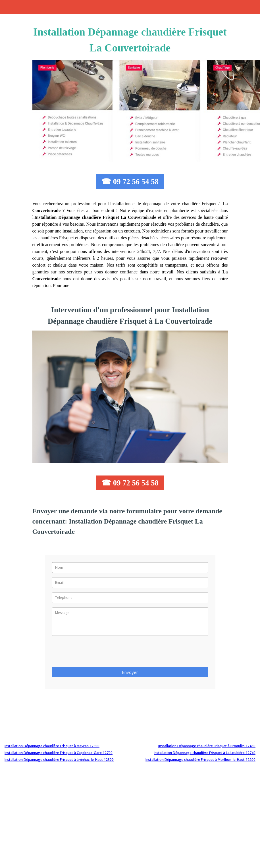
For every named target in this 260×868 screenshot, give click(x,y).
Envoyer (130, 672)
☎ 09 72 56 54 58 (130, 182)
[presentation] (95, 653)
